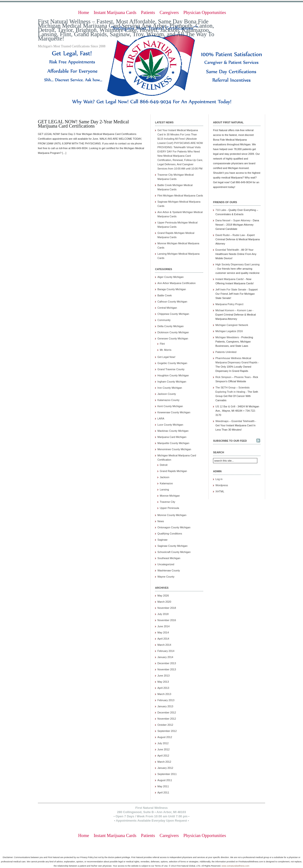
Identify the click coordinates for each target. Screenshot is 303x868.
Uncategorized (166, 564)
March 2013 (164, 694)
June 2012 (163, 749)
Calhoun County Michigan (172, 302)
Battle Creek (165, 295)
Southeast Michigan (169, 558)
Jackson (165, 477)
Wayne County (166, 577)
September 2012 (167, 731)
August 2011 (165, 780)
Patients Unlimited (226, 352)
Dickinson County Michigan (173, 332)
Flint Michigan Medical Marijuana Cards (180, 196)
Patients (148, 12)
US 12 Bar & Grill (225, 406)
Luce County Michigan (170, 425)
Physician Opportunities (205, 12)
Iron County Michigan (170, 388)
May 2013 (163, 682)
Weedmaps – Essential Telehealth (235, 421)
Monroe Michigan (170, 496)
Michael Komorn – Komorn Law (234, 310)
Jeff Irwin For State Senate (231, 289)
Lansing (164, 490)
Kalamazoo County (168, 400)
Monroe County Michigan (172, 515)
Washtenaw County (169, 570)
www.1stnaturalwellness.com (235, 866)
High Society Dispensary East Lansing (237, 264)
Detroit (164, 465)
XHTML (220, 491)
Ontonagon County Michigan (174, 527)
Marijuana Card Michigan (172, 437)
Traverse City (167, 502)
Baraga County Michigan (172, 289)
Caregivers (169, 12)
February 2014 (166, 651)
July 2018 (163, 614)
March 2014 (164, 645)
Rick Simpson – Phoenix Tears (233, 377)
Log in (219, 479)
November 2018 (167, 608)
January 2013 (165, 706)
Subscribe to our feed (230, 441)
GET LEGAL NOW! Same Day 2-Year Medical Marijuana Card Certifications (83, 124)
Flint (162, 344)
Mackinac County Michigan (173, 431)
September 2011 (167, 774)
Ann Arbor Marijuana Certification (176, 283)
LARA (161, 418)
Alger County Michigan (171, 277)
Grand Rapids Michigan (173, 471)
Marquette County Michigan (173, 443)
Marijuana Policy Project (229, 304)
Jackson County (167, 394)
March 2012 (164, 762)
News (161, 521)
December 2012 (167, 712)
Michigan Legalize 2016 (229, 331)
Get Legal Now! (166, 357)
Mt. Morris (166, 350)
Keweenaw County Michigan (174, 412)
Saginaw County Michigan (172, 546)
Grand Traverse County (171, 369)
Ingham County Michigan (172, 382)
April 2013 (163, 688)
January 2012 (165, 768)
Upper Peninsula (169, 508)
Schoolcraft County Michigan (174, 552)
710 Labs (221, 210)
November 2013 (167, 669)
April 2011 (163, 792)
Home (84, 12)
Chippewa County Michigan (173, 314)
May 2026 (163, 596)
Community (164, 320)
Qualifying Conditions (170, 534)
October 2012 (165, 725)
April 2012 (163, 756)
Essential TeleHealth (227, 250)
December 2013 (167, 663)
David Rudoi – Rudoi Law (230, 235)
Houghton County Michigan (173, 375)
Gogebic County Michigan (172, 363)
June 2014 (163, 626)
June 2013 (163, 676)
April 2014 (163, 639)
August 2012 (165, 737)
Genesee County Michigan (173, 338)
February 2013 (166, 700)
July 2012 (163, 743)
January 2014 (165, 657)
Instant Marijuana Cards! (230, 279)
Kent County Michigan (170, 406)
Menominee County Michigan (174, 449)
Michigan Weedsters (227, 337)
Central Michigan (167, 308)
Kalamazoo (166, 483)
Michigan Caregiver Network (232, 325)
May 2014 (163, 632)
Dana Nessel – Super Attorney (233, 220)
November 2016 (167, 620)
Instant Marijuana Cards (115, 12)
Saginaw (162, 540)
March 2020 (164, 602)
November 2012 (167, 719)
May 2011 (163, 786)
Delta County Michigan (171, 326)
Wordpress (222, 485)
